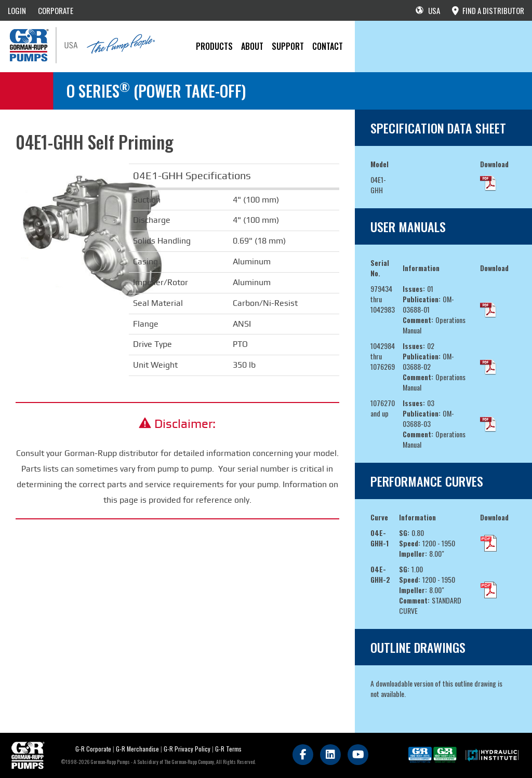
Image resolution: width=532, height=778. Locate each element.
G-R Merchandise (137, 749)
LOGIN (17, 10)
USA (428, 10)
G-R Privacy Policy (187, 749)
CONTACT (328, 46)
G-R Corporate (93, 749)
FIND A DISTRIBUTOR (488, 10)
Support (288, 46)
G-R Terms (228, 749)
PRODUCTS (214, 46)
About (252, 46)
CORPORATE (56, 10)
